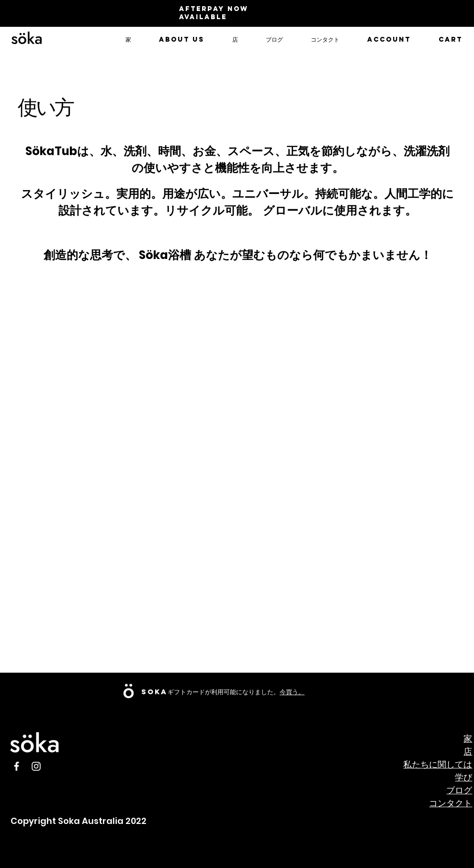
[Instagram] (36, 766)
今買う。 (292, 692)
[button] (182, 40)
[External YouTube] (396, 599)
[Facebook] (17, 766)
